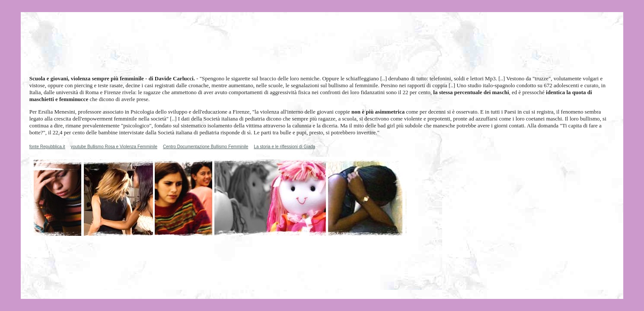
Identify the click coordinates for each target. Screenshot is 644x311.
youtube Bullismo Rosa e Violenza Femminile (114, 147)
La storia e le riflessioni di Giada (284, 147)
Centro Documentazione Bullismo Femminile (206, 147)
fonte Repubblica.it (47, 147)
